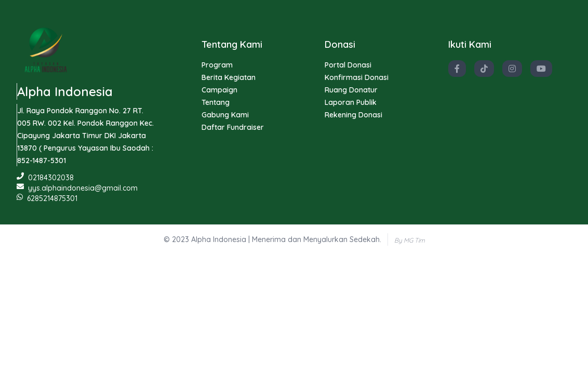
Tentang (216, 102)
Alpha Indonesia (65, 91)
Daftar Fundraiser (233, 127)
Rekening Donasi (353, 115)
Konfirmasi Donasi (357, 77)
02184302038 (45, 178)
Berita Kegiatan (229, 77)
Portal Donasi (348, 65)
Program (217, 65)
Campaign (219, 90)
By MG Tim (410, 240)
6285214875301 (47, 198)
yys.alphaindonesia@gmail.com (77, 188)
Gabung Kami (225, 115)
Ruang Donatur (351, 90)
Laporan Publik (351, 102)
